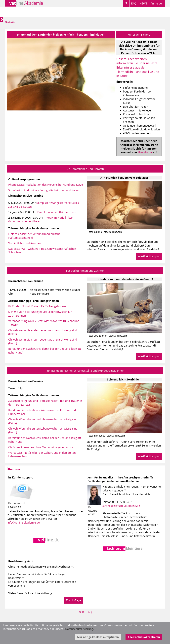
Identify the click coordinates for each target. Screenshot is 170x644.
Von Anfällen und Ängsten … (26, 243)
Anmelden (157, 3)
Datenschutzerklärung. (80, 629)
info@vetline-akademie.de (24, 523)
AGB (81, 612)
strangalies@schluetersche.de (121, 506)
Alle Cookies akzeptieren (144, 637)
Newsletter (145, 152)
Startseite (10, 22)
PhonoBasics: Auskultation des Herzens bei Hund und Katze (46, 185)
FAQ (134, 3)
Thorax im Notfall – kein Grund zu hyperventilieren (41, 220)
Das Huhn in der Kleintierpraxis (57, 212)
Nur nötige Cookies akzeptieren (98, 637)
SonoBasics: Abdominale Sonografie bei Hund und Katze (43, 190)
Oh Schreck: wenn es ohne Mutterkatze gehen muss (41, 447)
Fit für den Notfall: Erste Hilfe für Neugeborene (37, 306)
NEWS (143, 3)
